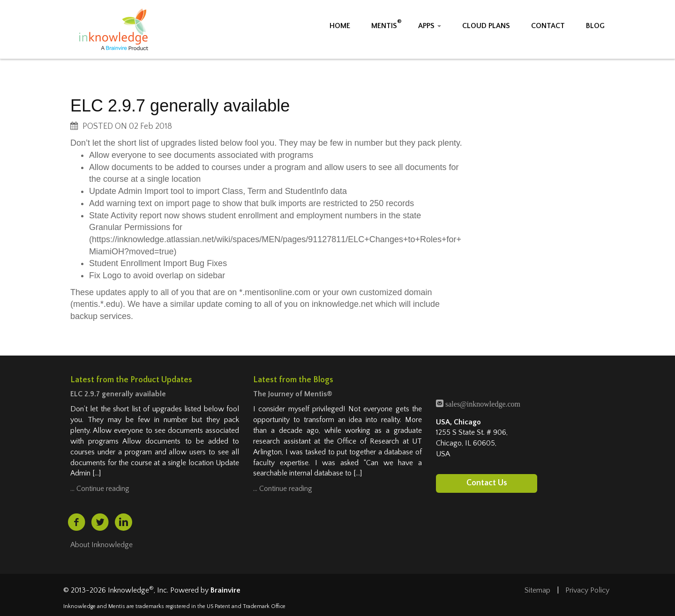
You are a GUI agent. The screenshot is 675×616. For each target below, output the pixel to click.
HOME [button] (340, 26)
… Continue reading (100, 489)
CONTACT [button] (548, 26)
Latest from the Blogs (293, 380)
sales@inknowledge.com (482, 403)
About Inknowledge (101, 545)
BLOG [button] (595, 26)
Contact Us (487, 483)
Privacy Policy (587, 590)
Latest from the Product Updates (131, 380)
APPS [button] (430, 26)
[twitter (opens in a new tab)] (100, 522)
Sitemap (537, 590)
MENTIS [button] (384, 26)
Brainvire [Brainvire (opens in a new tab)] (225, 590)
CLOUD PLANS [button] (486, 26)
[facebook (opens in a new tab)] (76, 522)
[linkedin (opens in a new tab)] (124, 522)
